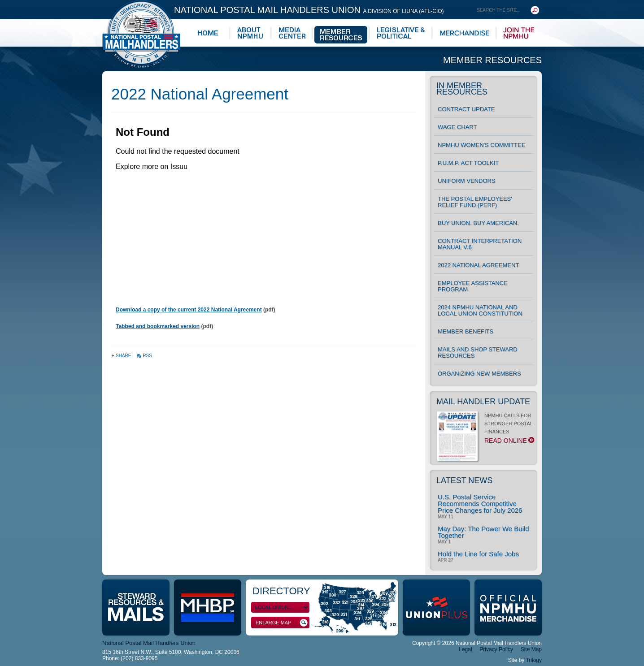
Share (122, 356)
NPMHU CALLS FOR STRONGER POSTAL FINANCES (485, 431)
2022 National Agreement (478, 265)
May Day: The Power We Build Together (483, 532)
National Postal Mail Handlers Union (309, 10)
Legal (465, 649)
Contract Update (466, 109)
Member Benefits (466, 331)
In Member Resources (462, 89)
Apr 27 (445, 560)
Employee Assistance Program (473, 286)
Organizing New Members (479, 374)
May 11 (446, 517)
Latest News (464, 480)
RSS (144, 356)
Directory (281, 591)
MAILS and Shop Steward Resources (478, 352)
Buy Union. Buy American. (478, 223)
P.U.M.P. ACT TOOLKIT (468, 163)
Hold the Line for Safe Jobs (478, 554)
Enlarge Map (282, 623)
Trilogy (534, 660)
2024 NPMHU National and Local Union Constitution (480, 310)
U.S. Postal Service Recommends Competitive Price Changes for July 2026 (480, 504)
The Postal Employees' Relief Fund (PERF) (475, 202)
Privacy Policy (496, 649)
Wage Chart (457, 127)
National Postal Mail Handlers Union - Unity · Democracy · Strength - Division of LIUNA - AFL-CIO (141, 34)
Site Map (531, 649)
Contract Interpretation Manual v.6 (480, 244)
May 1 (444, 542)
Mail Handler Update (483, 402)
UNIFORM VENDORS (467, 181)
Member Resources (492, 60)
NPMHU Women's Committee (481, 145)
